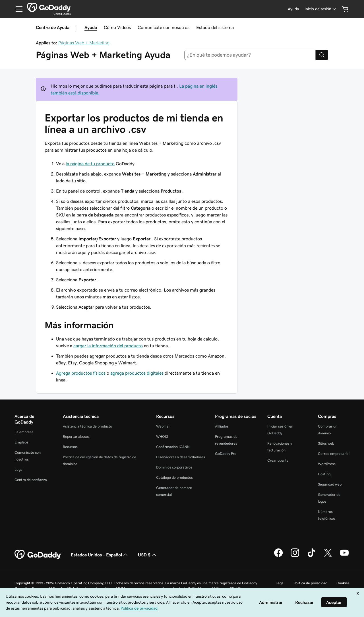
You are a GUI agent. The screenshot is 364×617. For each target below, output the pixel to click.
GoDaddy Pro (226, 454)
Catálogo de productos (174, 477)
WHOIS (162, 437)
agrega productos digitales (137, 373)
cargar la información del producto (108, 346)
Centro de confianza (31, 480)
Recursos (70, 447)
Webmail (163, 426)
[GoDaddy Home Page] (38, 555)
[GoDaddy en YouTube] (344, 556)
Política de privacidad (310, 583)
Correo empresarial (334, 454)
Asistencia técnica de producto (87, 426)
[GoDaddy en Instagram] (295, 556)
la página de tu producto (90, 164)
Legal (19, 470)
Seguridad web (330, 484)
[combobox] (250, 55)
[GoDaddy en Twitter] (328, 556)
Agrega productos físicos (81, 373)
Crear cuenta (278, 460)
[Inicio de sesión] (321, 9)
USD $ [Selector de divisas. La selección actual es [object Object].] (148, 555)
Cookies (343, 583)
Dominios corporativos (174, 467)
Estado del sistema (215, 27)
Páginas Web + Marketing (84, 43)
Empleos (21, 442)
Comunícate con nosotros (164, 27)
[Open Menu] (17, 9)
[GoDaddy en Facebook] (278, 556)
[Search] (322, 55)
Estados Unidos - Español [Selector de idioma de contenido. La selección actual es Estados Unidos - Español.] (100, 555)
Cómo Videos (117, 27)
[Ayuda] (293, 9)
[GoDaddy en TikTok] (311, 556)
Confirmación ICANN (173, 447)
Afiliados (222, 426)
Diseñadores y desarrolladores (181, 457)
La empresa (24, 432)
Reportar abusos (76, 437)
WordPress (327, 464)
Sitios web (326, 443)
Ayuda (91, 27)
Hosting (324, 474)
